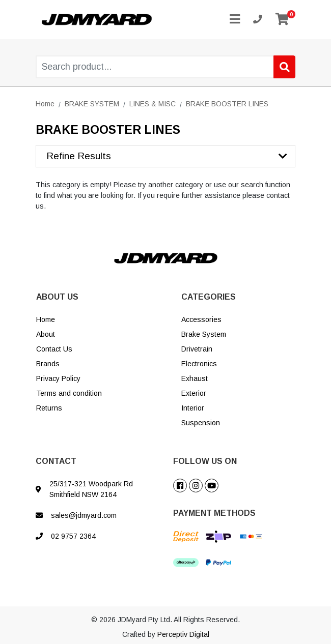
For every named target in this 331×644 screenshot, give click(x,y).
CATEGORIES (209, 297)
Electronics (199, 364)
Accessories (201, 319)
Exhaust (195, 378)
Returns (49, 408)
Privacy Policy (58, 378)
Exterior (194, 393)
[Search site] (284, 67)
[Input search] (166, 67)
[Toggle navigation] (235, 20)
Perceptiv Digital (183, 634)
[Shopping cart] (282, 20)
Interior (193, 408)
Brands (48, 364)
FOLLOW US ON (205, 461)
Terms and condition (69, 393)
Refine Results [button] (79, 156)
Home (46, 319)
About (46, 334)
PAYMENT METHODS (214, 513)
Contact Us (54, 349)
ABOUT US (57, 297)
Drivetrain (197, 349)
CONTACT (56, 461)
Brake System (204, 334)
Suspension (201, 423)
